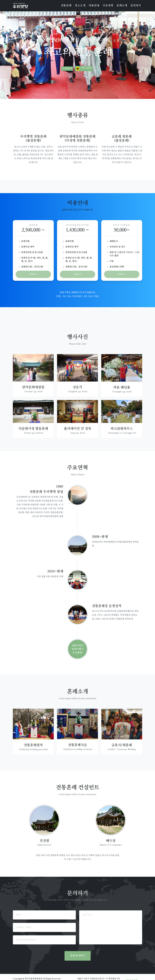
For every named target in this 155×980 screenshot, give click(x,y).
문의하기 (136, 6)
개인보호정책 (132, 974)
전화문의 (33, 274)
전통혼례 (66, 6)
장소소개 (80, 6)
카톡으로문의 (86, 68)
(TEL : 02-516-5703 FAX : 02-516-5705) (77, 290)
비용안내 (94, 6)
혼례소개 (122, 6)
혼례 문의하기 (78, 949)
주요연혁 (108, 6)
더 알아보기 (67, 69)
